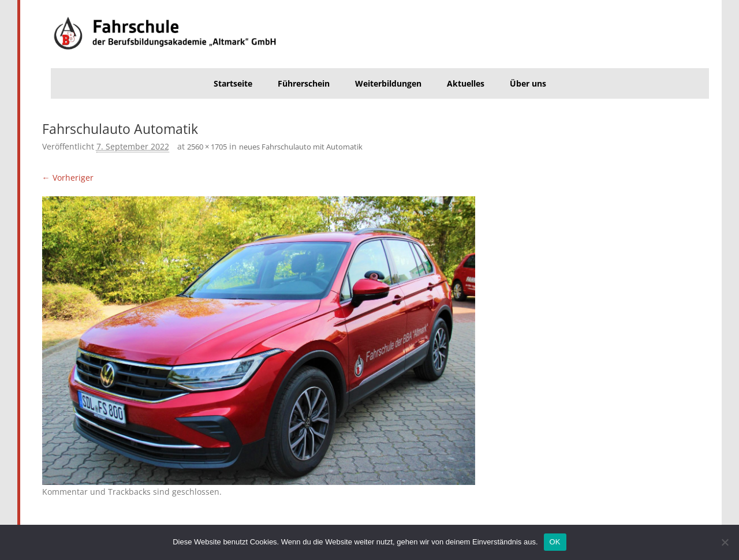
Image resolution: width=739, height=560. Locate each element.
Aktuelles (466, 83)
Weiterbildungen (388, 83)
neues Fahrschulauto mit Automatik (301, 147)
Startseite (233, 83)
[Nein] (725, 542)
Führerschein (304, 83)
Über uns (528, 83)
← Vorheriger (68, 178)
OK (555, 542)
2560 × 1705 (207, 147)
